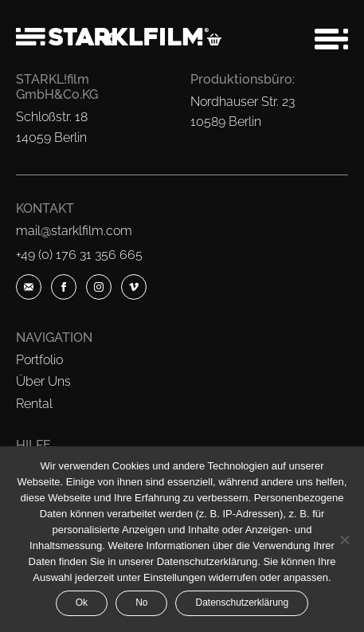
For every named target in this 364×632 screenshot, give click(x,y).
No (141, 603)
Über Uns (43, 381)
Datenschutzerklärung (242, 603)
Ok (82, 603)
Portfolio (39, 360)
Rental (34, 404)
